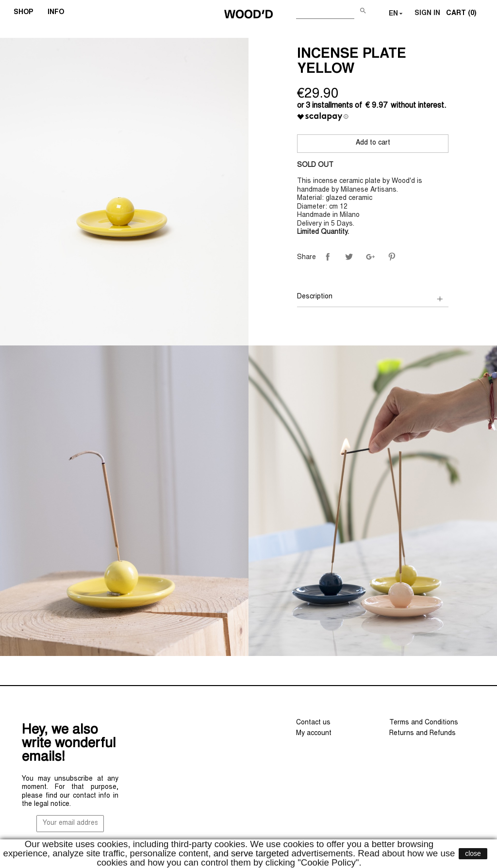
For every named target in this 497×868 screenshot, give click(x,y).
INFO (59, 14)
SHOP (26, 14)
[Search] (325, 12)
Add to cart (373, 143)
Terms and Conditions (424, 723)
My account (314, 734)
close (473, 853)
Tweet (349, 257)
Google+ (370, 257)
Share (328, 257)
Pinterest (392, 257)
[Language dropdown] (397, 14)
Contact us (313, 723)
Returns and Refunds (422, 734)
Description (315, 297)
